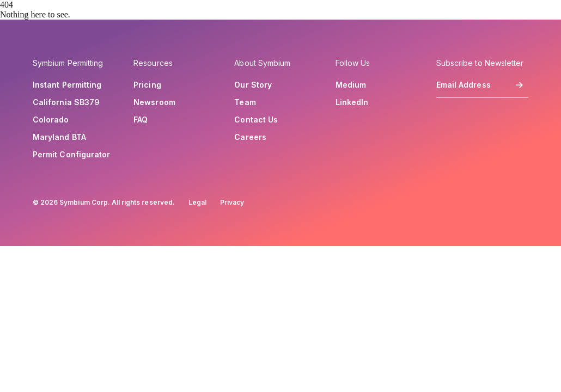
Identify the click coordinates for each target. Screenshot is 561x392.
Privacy (232, 202)
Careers (250, 137)
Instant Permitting (67, 85)
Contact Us (256, 120)
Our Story (253, 85)
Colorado (51, 120)
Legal (197, 202)
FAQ (141, 120)
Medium (351, 85)
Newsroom (154, 102)
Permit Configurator (71, 155)
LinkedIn (352, 102)
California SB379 (66, 102)
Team (245, 102)
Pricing (147, 85)
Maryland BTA (59, 137)
